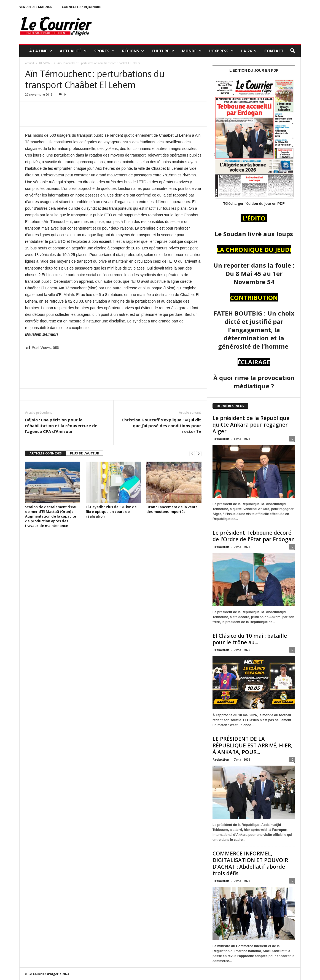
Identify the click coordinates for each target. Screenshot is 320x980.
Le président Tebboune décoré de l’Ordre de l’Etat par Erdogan (254, 536)
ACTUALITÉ (73, 51)
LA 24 (249, 51)
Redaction (221, 439)
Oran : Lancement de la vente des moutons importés (172, 509)
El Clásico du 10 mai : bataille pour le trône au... (250, 639)
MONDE (192, 51)
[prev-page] (192, 453)
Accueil (29, 63)
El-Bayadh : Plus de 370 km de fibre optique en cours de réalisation (111, 511)
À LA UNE (41, 51)
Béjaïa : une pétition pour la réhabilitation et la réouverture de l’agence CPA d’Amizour (61, 426)
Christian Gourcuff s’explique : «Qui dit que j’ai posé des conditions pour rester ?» (161, 426)
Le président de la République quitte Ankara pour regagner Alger (251, 425)
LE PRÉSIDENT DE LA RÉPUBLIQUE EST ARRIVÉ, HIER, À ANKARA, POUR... (252, 745)
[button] (292, 51)
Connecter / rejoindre (81, 7)
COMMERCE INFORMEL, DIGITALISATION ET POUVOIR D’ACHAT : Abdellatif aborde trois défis (250, 863)
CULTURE (163, 51)
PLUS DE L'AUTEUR (85, 453)
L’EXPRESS (221, 51)
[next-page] (199, 453)
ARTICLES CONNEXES (46, 453)
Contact (274, 51)
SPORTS (104, 51)
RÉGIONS (133, 51)
